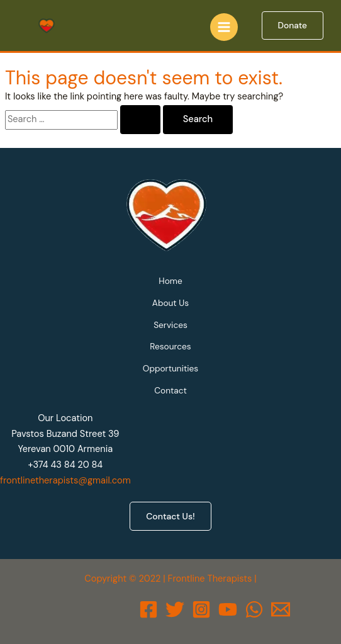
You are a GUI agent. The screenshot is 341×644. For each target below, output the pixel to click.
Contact (170, 390)
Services (170, 325)
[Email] (281, 609)
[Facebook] (148, 609)
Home (170, 281)
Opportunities (170, 368)
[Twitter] (175, 609)
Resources (170, 346)
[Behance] (228, 609)
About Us (170, 303)
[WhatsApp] (254, 609)
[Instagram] (201, 609)
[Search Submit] (140, 120)
